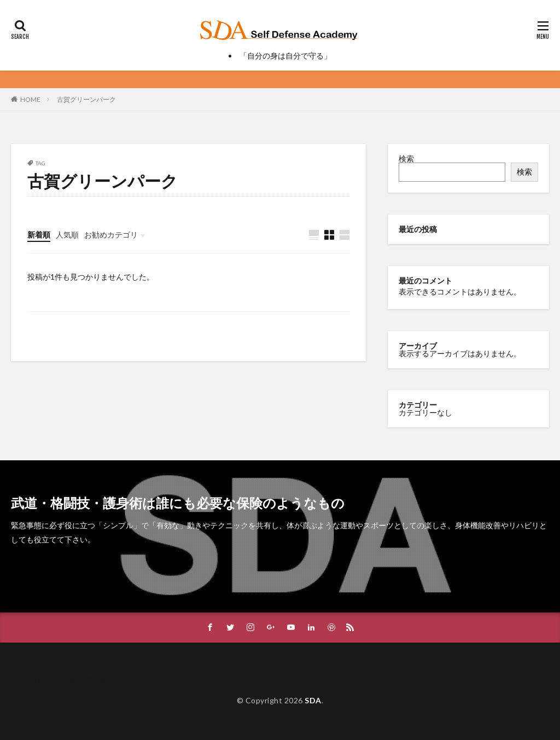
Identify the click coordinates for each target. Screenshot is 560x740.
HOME (30, 99)
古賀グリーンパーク (86, 99)
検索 (406, 158)
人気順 (67, 235)
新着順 (39, 235)
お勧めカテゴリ (111, 235)
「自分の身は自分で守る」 (285, 56)
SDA (313, 700)
